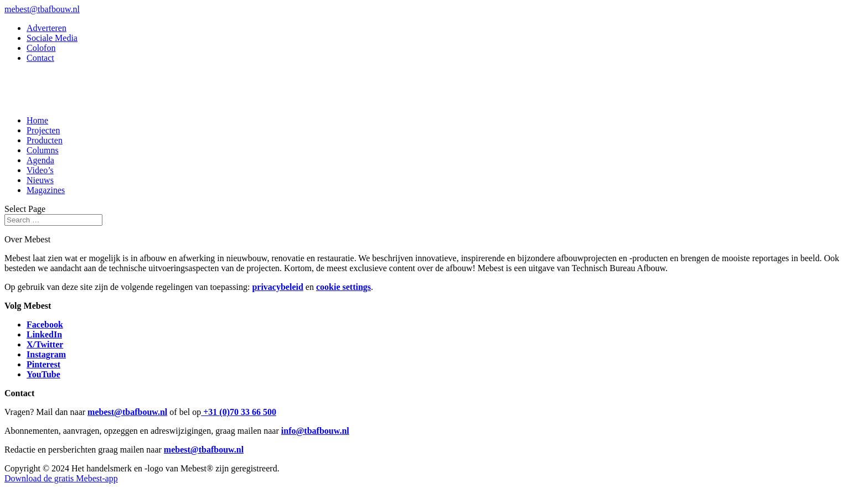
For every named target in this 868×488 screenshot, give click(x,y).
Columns (43, 150)
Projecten (43, 130)
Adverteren (46, 28)
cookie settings (343, 287)
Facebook (45, 325)
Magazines (46, 190)
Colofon (41, 48)
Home (37, 120)
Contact (40, 58)
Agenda (40, 160)
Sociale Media (52, 38)
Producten (45, 140)
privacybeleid (277, 287)
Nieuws (40, 180)
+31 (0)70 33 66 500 (239, 412)
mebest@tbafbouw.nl (127, 412)
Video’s (40, 170)
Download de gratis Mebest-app (61, 478)
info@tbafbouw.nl (315, 431)
